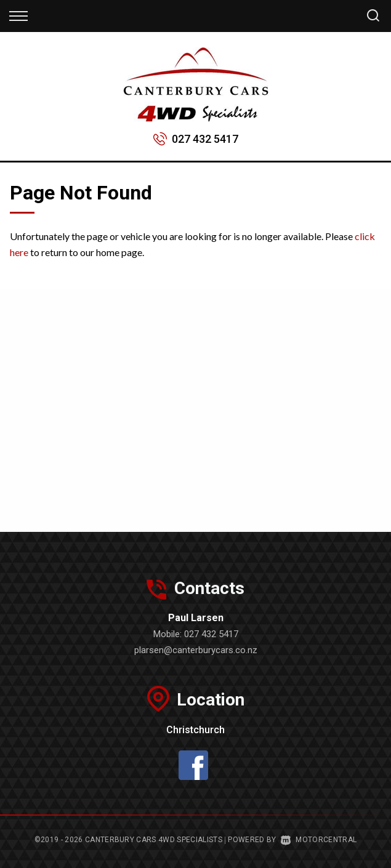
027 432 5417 (205, 139)
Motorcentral (319, 840)
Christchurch (195, 730)
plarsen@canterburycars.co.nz (196, 650)
